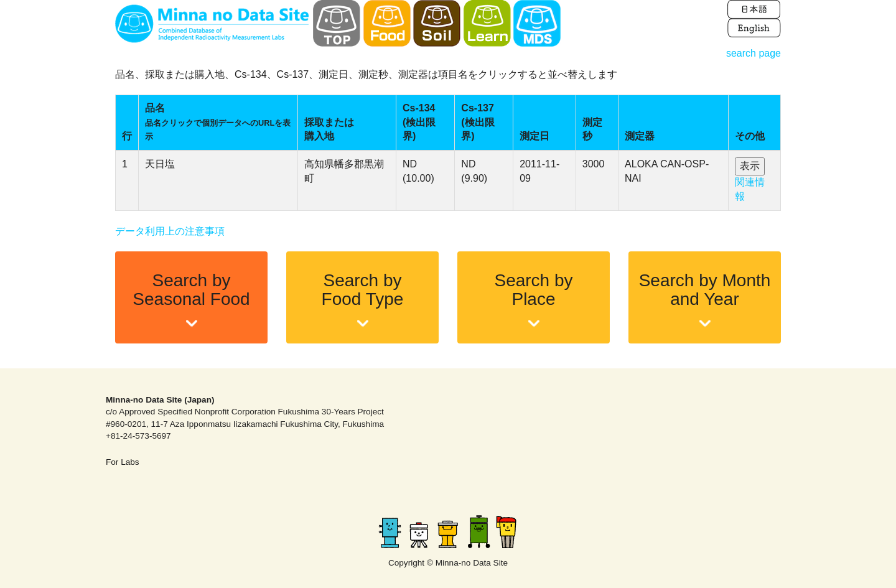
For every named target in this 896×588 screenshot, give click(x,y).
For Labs (123, 462)
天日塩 (160, 164)
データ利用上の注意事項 (170, 231)
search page (754, 53)
